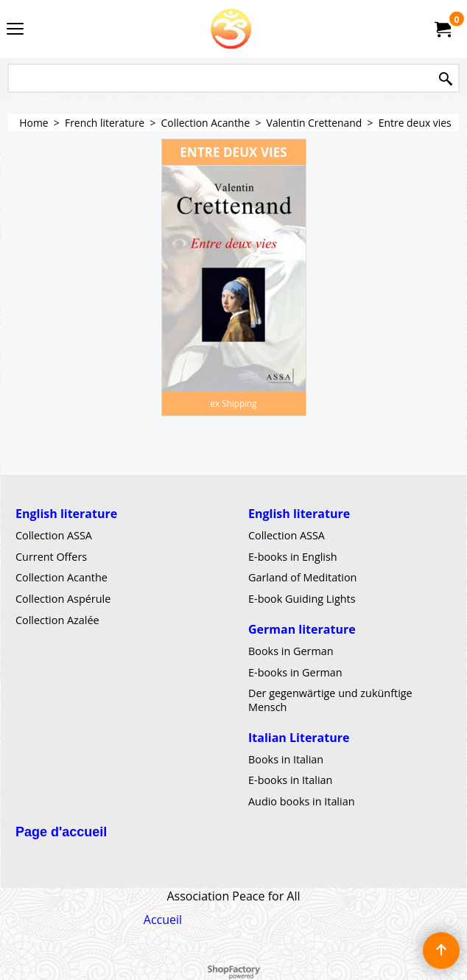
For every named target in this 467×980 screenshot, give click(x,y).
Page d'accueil (61, 832)
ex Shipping (233, 403)
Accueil (163, 920)
